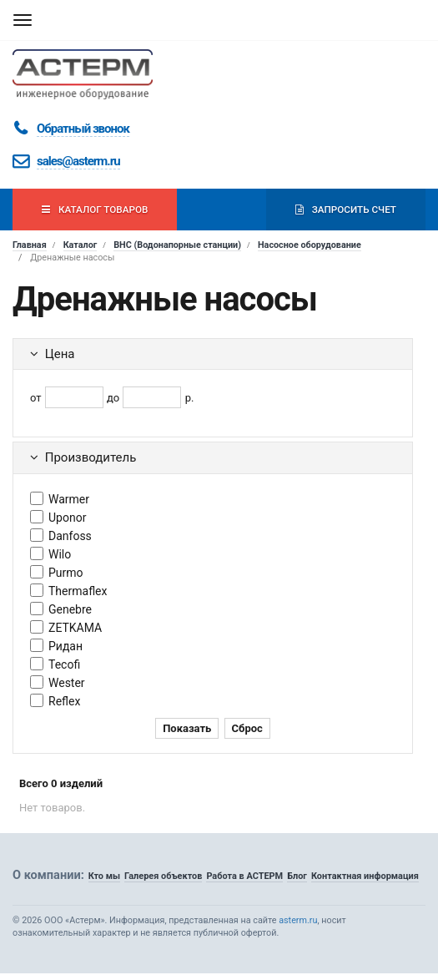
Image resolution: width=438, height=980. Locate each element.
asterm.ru (298, 920)
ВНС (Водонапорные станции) (177, 245)
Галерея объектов (163, 876)
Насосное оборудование (310, 245)
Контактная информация (365, 876)
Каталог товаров (95, 210)
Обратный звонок (83, 129)
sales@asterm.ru (78, 161)
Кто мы (104, 876)
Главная (30, 245)
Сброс (247, 728)
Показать (187, 728)
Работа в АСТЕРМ (244, 876)
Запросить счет (346, 210)
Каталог (81, 245)
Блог (297, 876)
